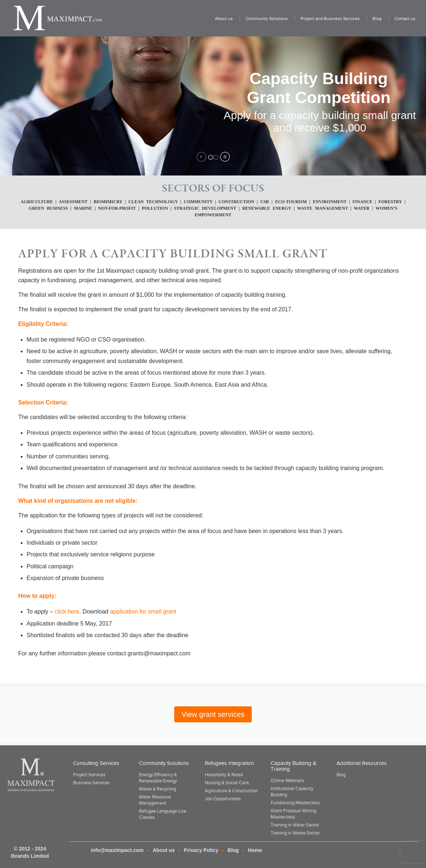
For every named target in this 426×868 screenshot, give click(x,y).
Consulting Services (96, 763)
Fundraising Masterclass (295, 803)
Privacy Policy (201, 850)
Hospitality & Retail (224, 775)
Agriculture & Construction (231, 791)
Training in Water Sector (295, 825)
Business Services (91, 783)
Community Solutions (164, 763)
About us (164, 850)
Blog (341, 775)
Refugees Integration (229, 763)
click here (67, 611)
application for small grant (143, 611)
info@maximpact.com (117, 850)
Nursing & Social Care (227, 783)
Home (255, 850)
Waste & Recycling (158, 789)
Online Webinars (287, 780)
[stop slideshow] (225, 157)
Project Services (89, 775)
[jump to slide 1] (211, 157)
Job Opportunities (223, 799)
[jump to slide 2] (216, 157)
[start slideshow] (201, 157)
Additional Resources (362, 763)
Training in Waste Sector (295, 833)
